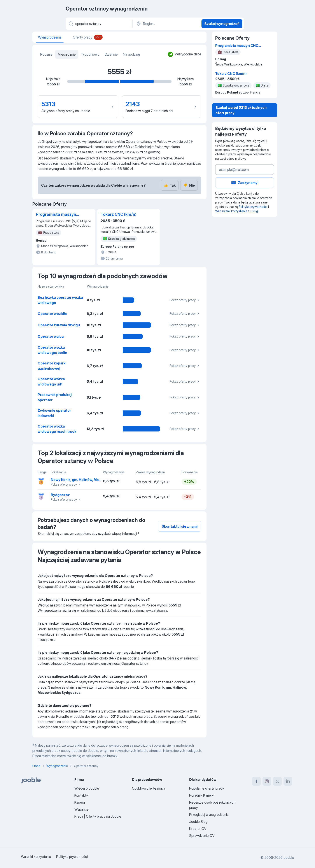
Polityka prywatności (72, 857)
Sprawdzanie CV (202, 836)
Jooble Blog (198, 822)
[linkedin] (288, 781)
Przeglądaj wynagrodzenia (209, 815)
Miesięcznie (67, 54)
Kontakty (81, 795)
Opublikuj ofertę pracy (149, 788)
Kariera (80, 802)
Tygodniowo (90, 54)
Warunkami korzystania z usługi (237, 211)
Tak (170, 185)
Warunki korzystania (36, 857)
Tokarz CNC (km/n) (119, 214)
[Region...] (167, 24)
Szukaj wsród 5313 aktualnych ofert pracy (241, 110)
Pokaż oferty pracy (185, 300)
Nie (189, 185)
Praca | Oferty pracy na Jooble (98, 816)
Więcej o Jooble (87, 788)
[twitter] (277, 781)
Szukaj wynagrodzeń (222, 24)
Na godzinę (131, 54)
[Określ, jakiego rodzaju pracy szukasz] (99, 24)
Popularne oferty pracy (207, 788)
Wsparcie (81, 809)
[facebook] (256, 781)
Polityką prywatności (253, 207)
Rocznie (46, 54)
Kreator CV (198, 829)
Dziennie (111, 54)
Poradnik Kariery (201, 795)
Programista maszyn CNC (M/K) (56, 215)
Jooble (289, 857)
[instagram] (267, 781)
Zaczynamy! (245, 183)
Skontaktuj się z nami (180, 526)
